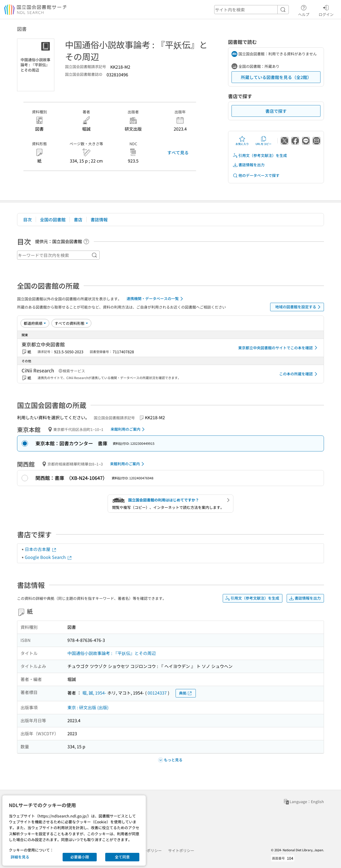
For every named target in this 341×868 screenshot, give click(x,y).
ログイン (326, 10)
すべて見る (178, 152)
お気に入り (242, 141)
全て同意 (122, 857)
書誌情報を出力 (249, 165)
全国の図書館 (53, 219)
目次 (27, 219)
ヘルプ (304, 10)
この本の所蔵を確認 (299, 374)
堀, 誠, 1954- (94, 693)
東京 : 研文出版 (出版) (88, 707)
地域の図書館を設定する (299, 307)
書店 (78, 219)
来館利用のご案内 (129, 429)
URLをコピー (263, 141)
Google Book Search (48, 557)
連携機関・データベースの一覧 (156, 299)
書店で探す (276, 111)
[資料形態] (71, 323)
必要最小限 (80, 857)
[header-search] (251, 10)
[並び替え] (35, 323)
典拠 (186, 693)
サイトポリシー (181, 850)
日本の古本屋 (41, 549)
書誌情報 (99, 219)
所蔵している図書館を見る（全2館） (276, 77)
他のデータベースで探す (256, 175)
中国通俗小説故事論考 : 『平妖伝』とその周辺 (112, 653)
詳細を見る (20, 857)
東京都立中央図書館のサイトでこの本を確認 (279, 348)
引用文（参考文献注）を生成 (260, 155)
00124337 (157, 693)
